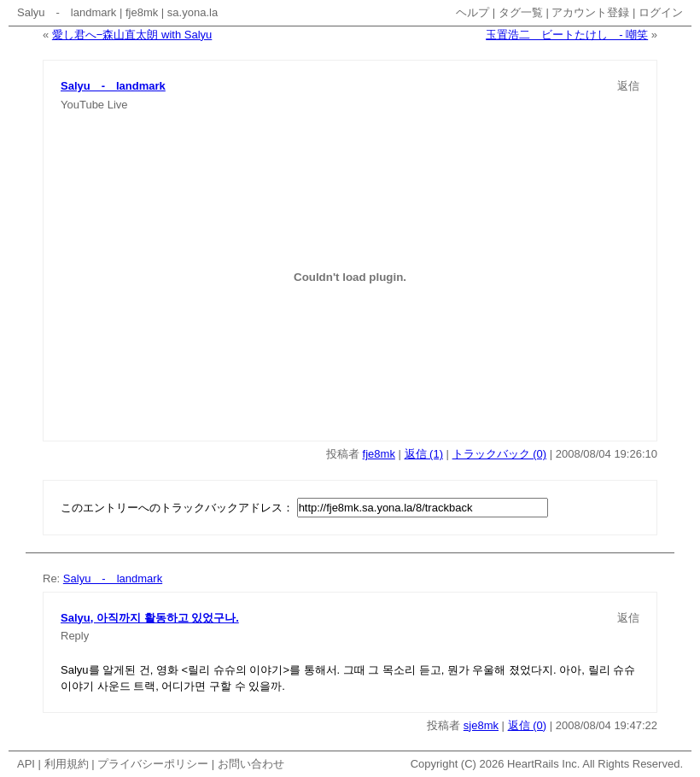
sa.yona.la (192, 12)
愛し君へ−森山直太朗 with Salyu (132, 35)
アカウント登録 (590, 12)
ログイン (661, 12)
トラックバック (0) (500, 454)
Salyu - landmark (67, 12)
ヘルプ (472, 12)
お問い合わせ (251, 764)
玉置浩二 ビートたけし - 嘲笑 (567, 35)
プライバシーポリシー (153, 764)
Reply (75, 636)
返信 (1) (424, 454)
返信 (628, 86)
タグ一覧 (521, 12)
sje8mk (481, 725)
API (26, 764)
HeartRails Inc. (543, 764)
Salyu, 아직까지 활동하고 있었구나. (150, 618)
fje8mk (142, 12)
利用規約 (67, 764)
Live (118, 105)
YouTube (82, 105)
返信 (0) (528, 725)
